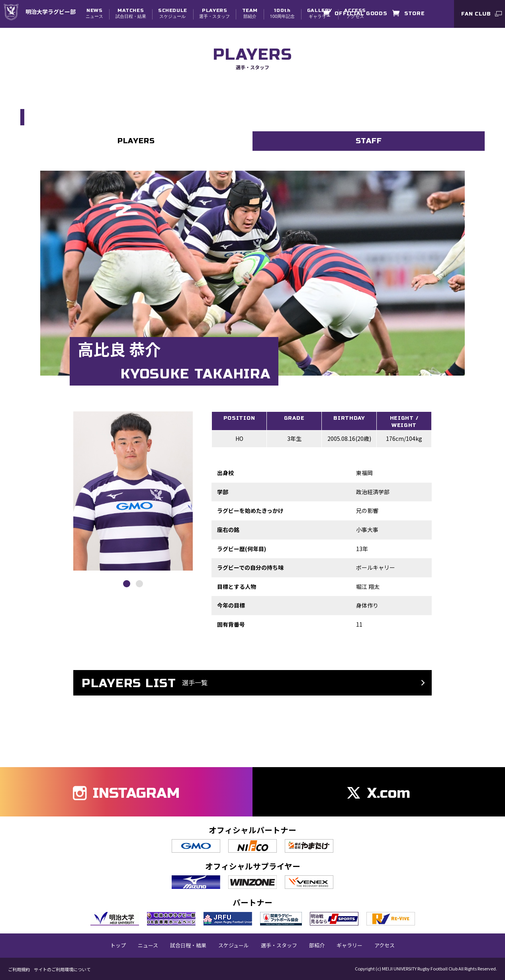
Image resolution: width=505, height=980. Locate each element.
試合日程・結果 (131, 13)
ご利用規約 (19, 969)
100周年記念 (282, 13)
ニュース (94, 13)
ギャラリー (320, 13)
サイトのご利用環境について (62, 969)
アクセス (385, 945)
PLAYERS (136, 141)
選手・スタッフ (214, 13)
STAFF (369, 141)
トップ (118, 945)
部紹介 (250, 13)
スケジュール (173, 13)
